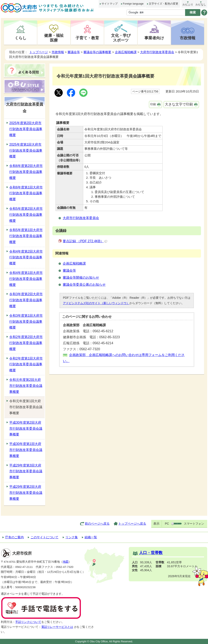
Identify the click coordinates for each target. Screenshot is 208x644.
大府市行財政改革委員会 (157, 52)
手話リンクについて (28, 622)
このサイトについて (44, 537)
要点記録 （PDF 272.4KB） (85, 241)
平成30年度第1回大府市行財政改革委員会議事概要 (26, 450)
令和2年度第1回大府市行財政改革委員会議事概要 (26, 364)
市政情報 (188, 38)
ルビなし (201, 4)
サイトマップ (110, 4)
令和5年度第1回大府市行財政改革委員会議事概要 (26, 236)
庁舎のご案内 (14, 537)
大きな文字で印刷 (179, 104)
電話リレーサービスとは (59, 627)
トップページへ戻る (132, 523)
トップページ (39, 52)
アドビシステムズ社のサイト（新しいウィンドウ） (96, 303)
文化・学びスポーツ (121, 38)
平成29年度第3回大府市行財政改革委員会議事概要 (26, 471)
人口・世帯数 (151, 553)
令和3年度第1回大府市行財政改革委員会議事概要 (26, 322)
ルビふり (188, 4)
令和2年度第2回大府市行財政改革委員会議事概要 (26, 343)
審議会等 (74, 52)
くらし (21, 38)
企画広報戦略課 (126, 52)
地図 (66, 562)
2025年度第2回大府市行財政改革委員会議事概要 (26, 129)
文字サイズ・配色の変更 (164, 4)
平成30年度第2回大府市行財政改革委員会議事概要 (26, 429)
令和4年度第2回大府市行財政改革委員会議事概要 (26, 257)
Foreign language (133, 4)
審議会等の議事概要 (97, 52)
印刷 (153, 104)
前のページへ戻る (97, 523)
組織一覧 (91, 537)
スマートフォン (194, 524)
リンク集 (72, 537)
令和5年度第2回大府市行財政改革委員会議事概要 (26, 215)
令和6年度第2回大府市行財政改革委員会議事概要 (26, 172)
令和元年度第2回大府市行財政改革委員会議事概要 (26, 386)
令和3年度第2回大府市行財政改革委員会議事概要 (26, 300)
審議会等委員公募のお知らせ (84, 285)
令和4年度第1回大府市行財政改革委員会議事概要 (26, 279)
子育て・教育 (87, 38)
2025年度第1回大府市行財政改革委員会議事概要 (26, 151)
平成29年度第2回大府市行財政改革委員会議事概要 (26, 493)
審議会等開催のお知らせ (81, 278)
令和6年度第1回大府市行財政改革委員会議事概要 (26, 193)
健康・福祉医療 (54, 38)
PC (167, 524)
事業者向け (154, 38)
